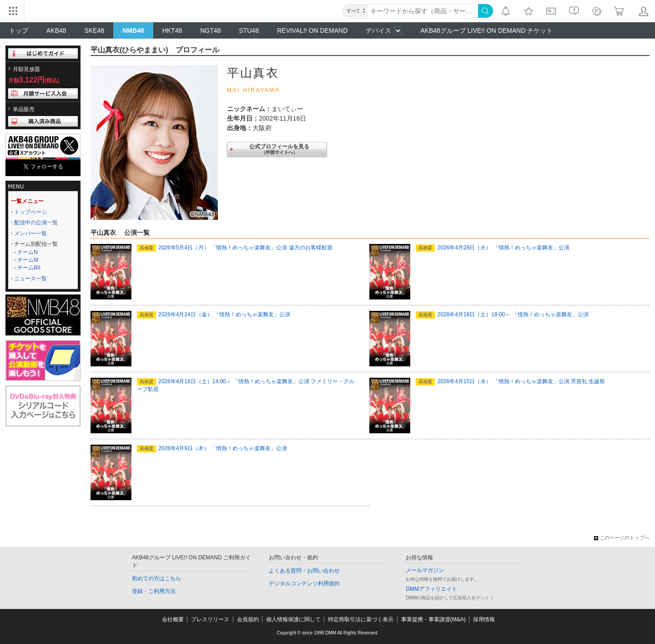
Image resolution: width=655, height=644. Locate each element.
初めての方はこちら (156, 578)
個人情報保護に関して (293, 619)
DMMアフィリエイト (431, 589)
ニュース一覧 (30, 279)
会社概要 (173, 619)
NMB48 (133, 30)
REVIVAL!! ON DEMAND (312, 30)
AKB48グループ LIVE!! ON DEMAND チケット (486, 30)
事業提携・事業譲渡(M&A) (433, 619)
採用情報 (484, 619)
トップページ (30, 212)
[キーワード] (423, 11)
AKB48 (56, 30)
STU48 (249, 30)
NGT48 (210, 30)
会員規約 (248, 619)
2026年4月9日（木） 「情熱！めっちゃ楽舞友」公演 (212, 448)
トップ (19, 30)
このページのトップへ (622, 538)
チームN (28, 252)
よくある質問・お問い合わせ (304, 571)
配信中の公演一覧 (36, 223)
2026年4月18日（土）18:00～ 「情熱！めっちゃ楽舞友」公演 (502, 314)
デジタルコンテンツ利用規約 (304, 583)
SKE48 (95, 30)
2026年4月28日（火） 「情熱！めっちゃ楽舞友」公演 (492, 248)
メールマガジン (425, 570)
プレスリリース (210, 619)
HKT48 (172, 30)
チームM (28, 260)
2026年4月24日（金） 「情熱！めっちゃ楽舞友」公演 (214, 314)
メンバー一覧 (30, 233)
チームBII (29, 268)
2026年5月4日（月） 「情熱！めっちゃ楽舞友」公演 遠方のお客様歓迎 (235, 248)
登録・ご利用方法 (154, 591)
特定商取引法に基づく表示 (361, 619)
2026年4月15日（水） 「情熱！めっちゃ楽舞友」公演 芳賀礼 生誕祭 (510, 381)
